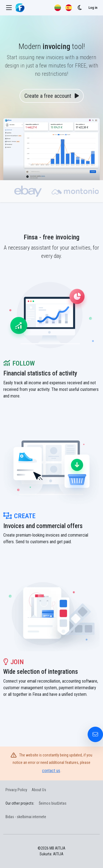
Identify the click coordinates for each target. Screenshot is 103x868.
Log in (93, 8)
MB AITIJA (57, 848)
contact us (51, 771)
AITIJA (58, 854)
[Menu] (9, 8)
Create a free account (52, 96)
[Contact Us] (95, 734)
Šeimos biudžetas (53, 803)
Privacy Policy (16, 790)
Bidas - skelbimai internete (26, 817)
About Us (39, 790)
